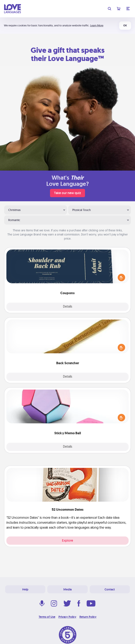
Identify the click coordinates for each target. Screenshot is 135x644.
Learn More (97, 25)
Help (25, 589)
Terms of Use (47, 617)
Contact (110, 589)
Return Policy (88, 617)
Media (67, 589)
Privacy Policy (67, 617)
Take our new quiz (67, 193)
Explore (67, 540)
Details (68, 307)
